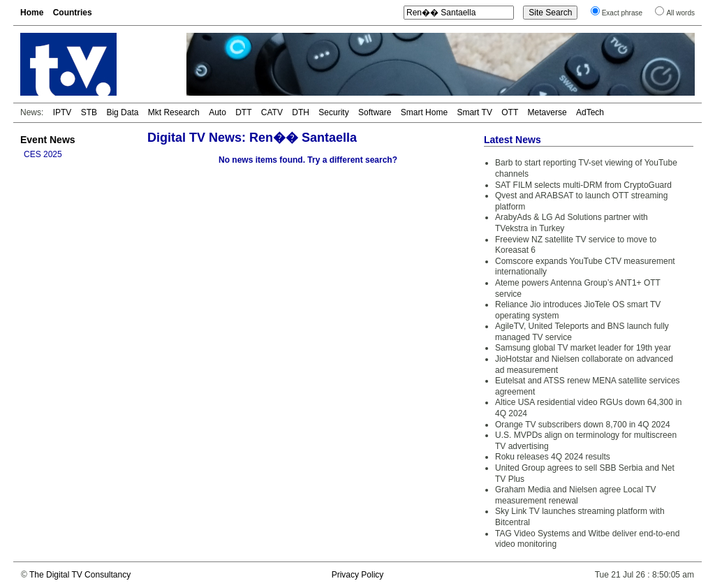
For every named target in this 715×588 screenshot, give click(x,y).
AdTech (590, 112)
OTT (510, 112)
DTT (243, 112)
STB (89, 112)
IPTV (62, 112)
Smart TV (474, 112)
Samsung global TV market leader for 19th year (583, 348)
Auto (218, 112)
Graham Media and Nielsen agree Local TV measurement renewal (576, 495)
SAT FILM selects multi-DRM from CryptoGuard (583, 185)
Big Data (122, 112)
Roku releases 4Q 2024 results (553, 457)
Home (32, 13)
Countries (73, 13)
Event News (48, 140)
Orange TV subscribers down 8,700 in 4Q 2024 (583, 425)
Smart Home (424, 112)
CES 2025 (43, 154)
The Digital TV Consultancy (80, 575)
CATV (272, 112)
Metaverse (547, 112)
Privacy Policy (358, 575)
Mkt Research (174, 112)
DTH (301, 112)
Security (333, 112)
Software (375, 112)
